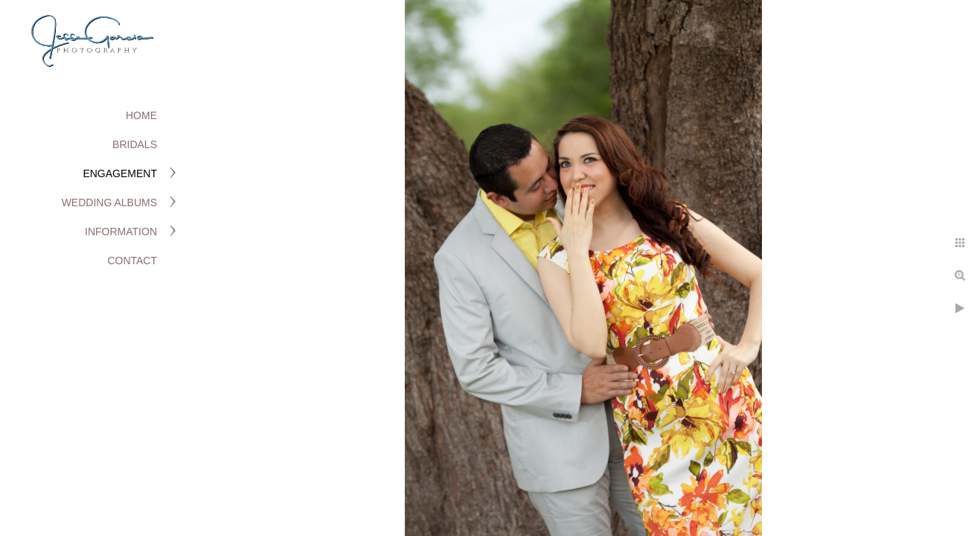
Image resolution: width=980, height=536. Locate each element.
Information (121, 232)
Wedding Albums (109, 202)
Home (141, 115)
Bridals (135, 144)
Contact (132, 261)
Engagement (120, 173)
